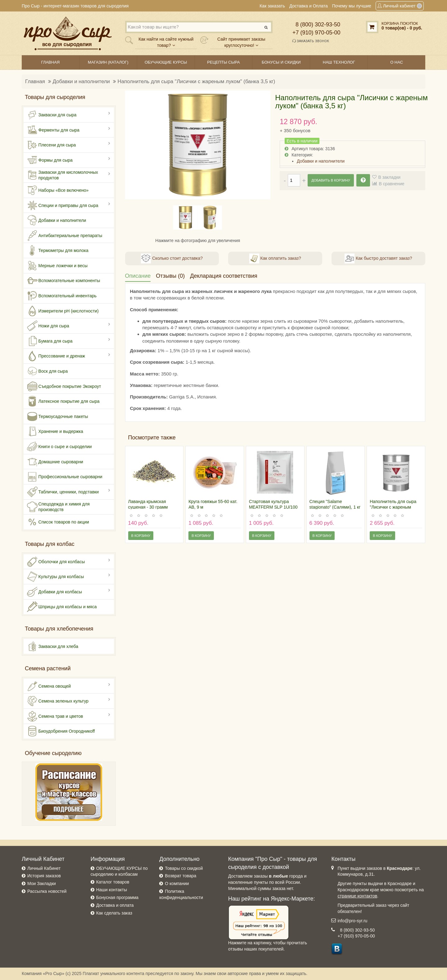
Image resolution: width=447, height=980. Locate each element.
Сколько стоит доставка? (172, 258)
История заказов (44, 876)
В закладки (389, 177)
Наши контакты (112, 890)
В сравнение (391, 184)
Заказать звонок (311, 41)
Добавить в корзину (331, 180)
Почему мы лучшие (352, 6)
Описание (138, 276)
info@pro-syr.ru (352, 921)
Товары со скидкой (184, 868)
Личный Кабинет (44, 868)
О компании (177, 883)
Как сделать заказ (114, 913)
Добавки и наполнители (81, 81)
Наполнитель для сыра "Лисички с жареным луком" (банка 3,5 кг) (196, 81)
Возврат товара (181, 876)
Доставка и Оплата (309, 6)
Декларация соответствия (223, 276)
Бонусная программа (117, 897)
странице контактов (357, 896)
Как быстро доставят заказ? (378, 258)
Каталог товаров (113, 882)
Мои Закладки (42, 883)
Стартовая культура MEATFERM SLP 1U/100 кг (273, 507)
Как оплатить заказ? (275, 258)
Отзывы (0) (170, 276)
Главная (35, 81)
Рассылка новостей (47, 891)
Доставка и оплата (115, 905)
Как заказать (272, 6)
